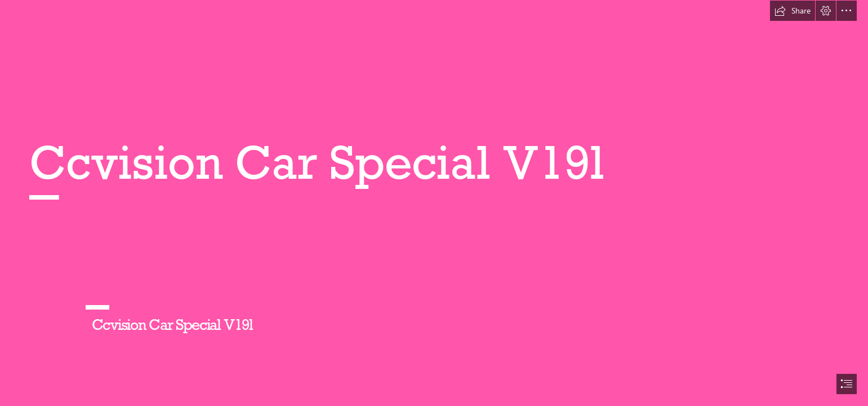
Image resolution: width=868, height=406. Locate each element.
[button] (793, 11)
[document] (434, 203)
